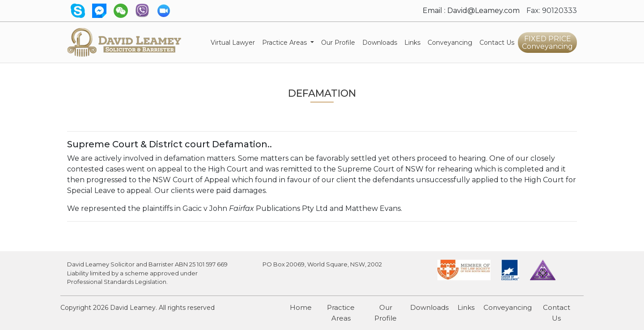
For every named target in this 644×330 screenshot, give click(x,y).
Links (412, 43)
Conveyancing (452, 42)
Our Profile (338, 43)
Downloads (380, 43)
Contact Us (497, 43)
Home (301, 307)
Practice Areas (341, 313)
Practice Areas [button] (285, 43)
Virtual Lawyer (235, 42)
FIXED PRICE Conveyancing (547, 43)
